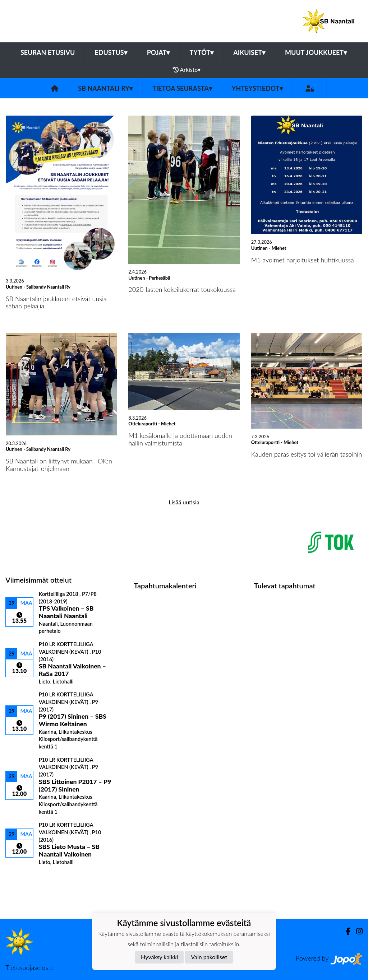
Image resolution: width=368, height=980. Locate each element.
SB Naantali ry (105, 88)
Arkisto (187, 70)
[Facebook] (345, 931)
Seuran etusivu (48, 52)
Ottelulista (23, 878)
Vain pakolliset (209, 957)
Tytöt (201, 52)
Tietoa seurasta (182, 88)
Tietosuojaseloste (29, 967)
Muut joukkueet (316, 52)
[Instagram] (356, 931)
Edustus (111, 52)
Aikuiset (249, 52)
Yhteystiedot (257, 88)
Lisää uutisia (184, 502)
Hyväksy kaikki (159, 957)
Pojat (158, 52)
